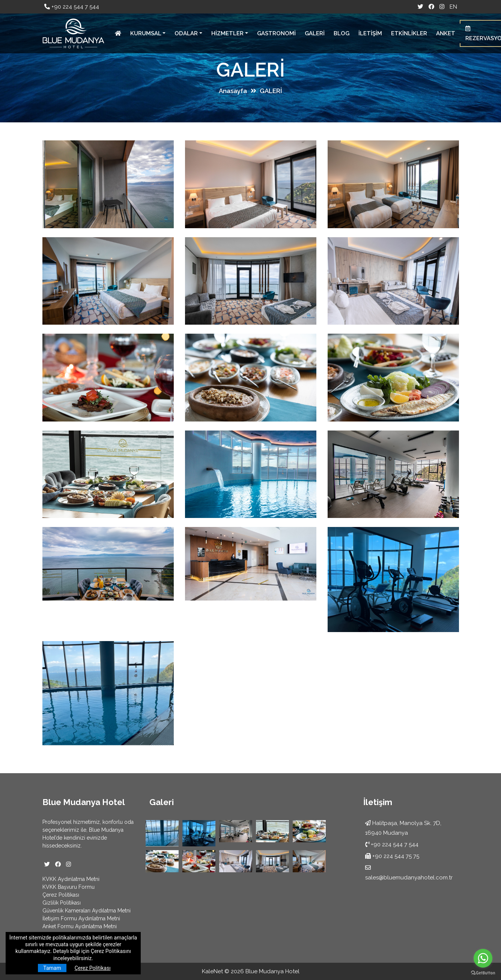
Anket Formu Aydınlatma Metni (80, 926)
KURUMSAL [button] (146, 33)
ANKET (446, 33)
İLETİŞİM (370, 33)
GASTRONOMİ (276, 33)
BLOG (342, 33)
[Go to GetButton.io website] (483, 972)
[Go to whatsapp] (483, 958)
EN (453, 7)
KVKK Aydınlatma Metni (71, 879)
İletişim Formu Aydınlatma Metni (81, 918)
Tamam (52, 968)
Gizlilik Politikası (62, 903)
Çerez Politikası (61, 895)
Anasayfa (233, 91)
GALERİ (315, 33)
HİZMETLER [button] (227, 33)
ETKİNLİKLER (409, 33)
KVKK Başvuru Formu (68, 887)
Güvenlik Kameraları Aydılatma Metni (87, 911)
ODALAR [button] (186, 33)
